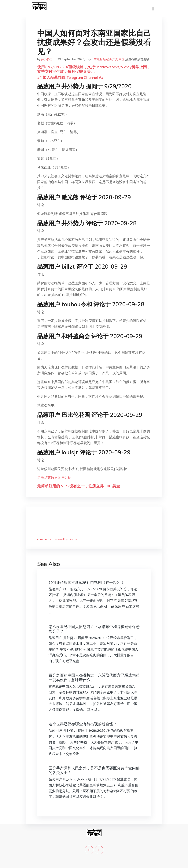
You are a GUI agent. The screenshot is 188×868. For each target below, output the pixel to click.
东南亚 (98, 59)
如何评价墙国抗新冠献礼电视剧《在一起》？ (87, 582)
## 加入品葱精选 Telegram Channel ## (70, 77)
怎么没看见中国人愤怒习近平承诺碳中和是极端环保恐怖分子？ (94, 629)
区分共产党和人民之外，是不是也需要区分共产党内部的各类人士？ (94, 770)
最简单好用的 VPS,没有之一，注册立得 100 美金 (79, 486)
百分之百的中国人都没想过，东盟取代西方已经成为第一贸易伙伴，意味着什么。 (94, 677)
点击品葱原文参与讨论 (54, 478)
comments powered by (57, 539)
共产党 (114, 59)
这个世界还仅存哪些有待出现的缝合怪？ (83, 724)
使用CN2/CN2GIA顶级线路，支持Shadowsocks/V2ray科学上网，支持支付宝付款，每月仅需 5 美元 (94, 69)
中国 (122, 59)
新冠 (106, 59)
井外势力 (47, 59)
